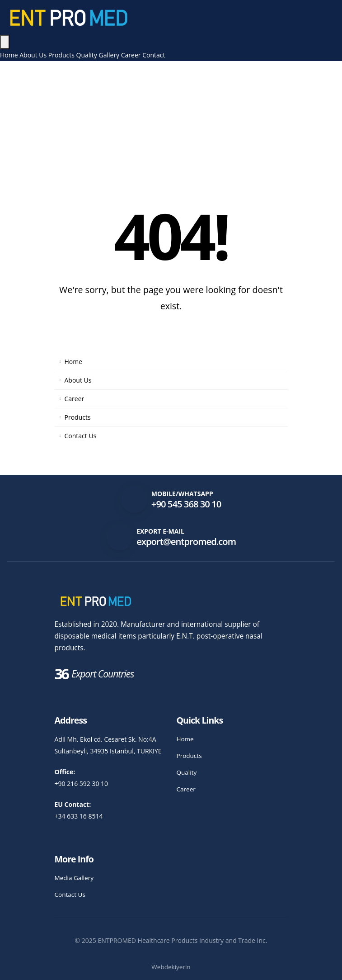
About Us (33, 55)
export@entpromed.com (186, 541)
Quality (87, 55)
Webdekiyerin (171, 967)
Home (9, 55)
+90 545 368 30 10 (186, 504)
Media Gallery (75, 878)
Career (131, 55)
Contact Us (81, 436)
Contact (154, 55)
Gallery (109, 55)
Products (61, 55)
